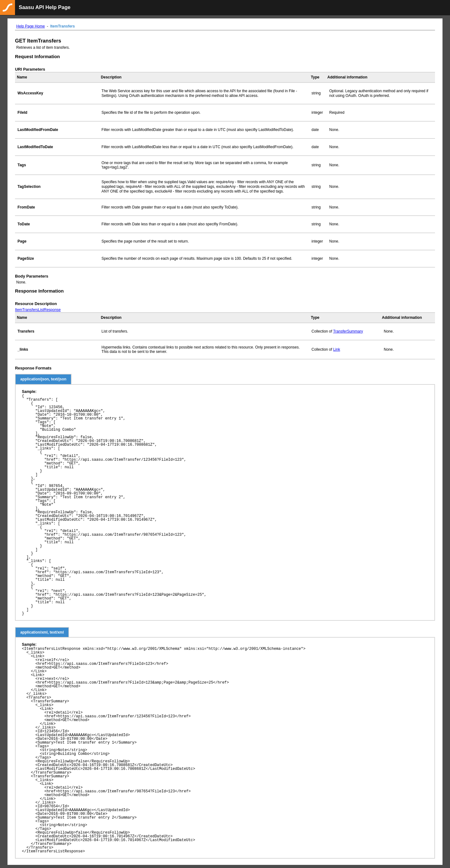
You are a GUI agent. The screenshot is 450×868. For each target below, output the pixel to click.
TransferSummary (348, 331)
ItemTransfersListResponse (38, 310)
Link (337, 349)
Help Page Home (30, 26)
